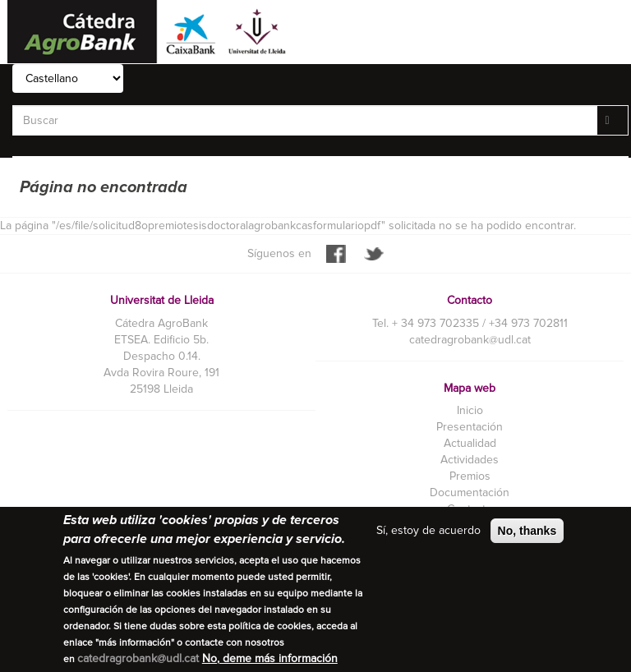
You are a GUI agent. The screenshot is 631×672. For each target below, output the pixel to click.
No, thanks (527, 532)
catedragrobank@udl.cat (470, 340)
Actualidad (470, 443)
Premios (470, 476)
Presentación (470, 427)
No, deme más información (270, 659)
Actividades (470, 460)
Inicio (470, 410)
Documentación (470, 492)
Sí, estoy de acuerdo (428, 531)
